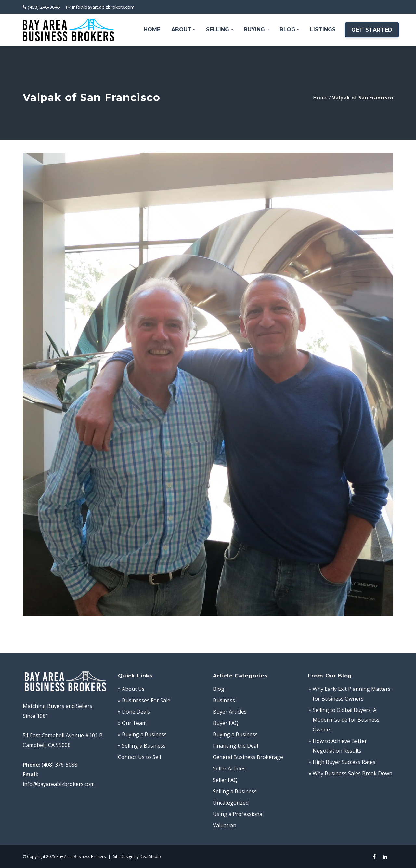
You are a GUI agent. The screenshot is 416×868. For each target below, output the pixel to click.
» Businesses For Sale (144, 700)
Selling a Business (235, 791)
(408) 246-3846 (44, 7)
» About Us (131, 689)
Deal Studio (150, 856)
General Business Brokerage (248, 757)
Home (320, 98)
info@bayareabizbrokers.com (103, 7)
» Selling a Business (142, 746)
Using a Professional (238, 814)
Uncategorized (231, 803)
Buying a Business (235, 734)
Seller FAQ (225, 780)
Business (224, 700)
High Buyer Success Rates (344, 762)
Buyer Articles (230, 712)
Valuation (225, 825)
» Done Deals (134, 712)
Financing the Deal (235, 746)
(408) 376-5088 (59, 765)
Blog (219, 689)
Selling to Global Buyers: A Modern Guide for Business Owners (346, 720)
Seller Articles (229, 769)
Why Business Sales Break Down (352, 773)
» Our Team (132, 723)
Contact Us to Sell (139, 757)
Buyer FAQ (226, 723)
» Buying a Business (142, 734)
